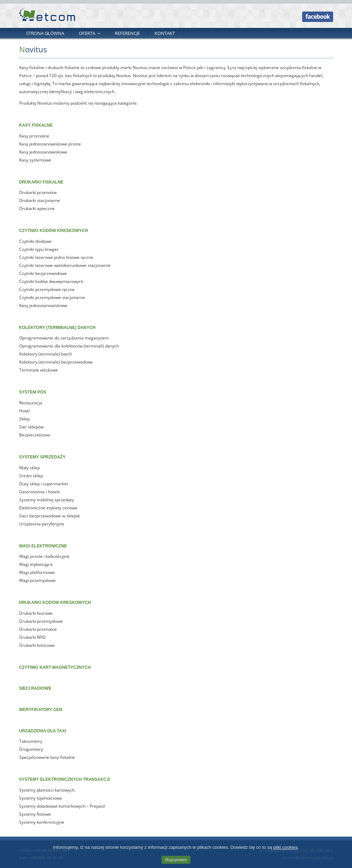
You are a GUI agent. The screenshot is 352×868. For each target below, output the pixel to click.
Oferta (87, 33)
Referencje (127, 33)
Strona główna (45, 33)
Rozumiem (176, 860)
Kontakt (165, 33)
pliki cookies (285, 847)
